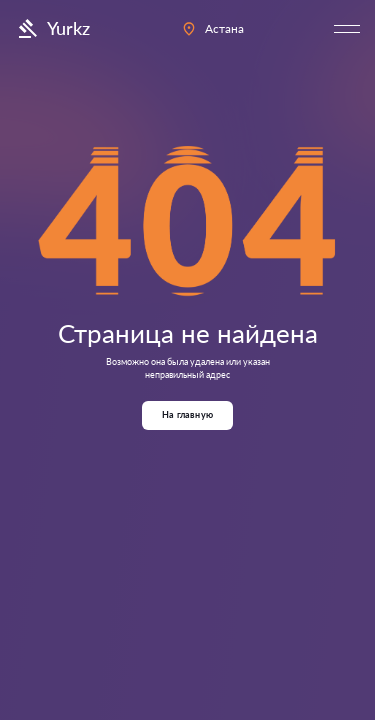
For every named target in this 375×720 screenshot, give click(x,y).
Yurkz (52, 29)
